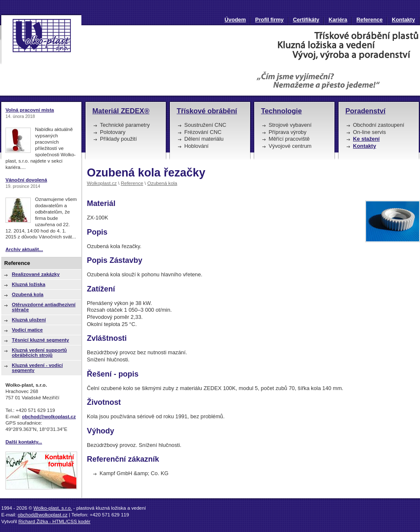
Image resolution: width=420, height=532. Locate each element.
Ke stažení (366, 139)
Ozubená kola (162, 183)
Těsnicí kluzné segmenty (40, 340)
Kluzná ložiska (28, 284)
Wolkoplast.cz (102, 183)
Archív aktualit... (24, 249)
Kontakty (403, 20)
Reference (369, 20)
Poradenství (365, 111)
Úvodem (236, 20)
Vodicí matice (27, 330)
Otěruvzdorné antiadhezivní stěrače (44, 307)
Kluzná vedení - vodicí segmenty (37, 368)
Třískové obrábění (207, 111)
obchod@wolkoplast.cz (49, 417)
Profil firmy (269, 20)
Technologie (281, 111)
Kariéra (338, 20)
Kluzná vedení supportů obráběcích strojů (39, 353)
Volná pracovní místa (30, 110)
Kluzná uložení (29, 320)
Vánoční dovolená (26, 180)
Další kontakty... (24, 442)
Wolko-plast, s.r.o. (52, 508)
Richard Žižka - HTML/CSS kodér (55, 521)
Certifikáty (306, 20)
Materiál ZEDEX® (121, 111)
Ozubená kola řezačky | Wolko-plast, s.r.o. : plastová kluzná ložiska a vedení (41, 39)
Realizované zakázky (36, 274)
